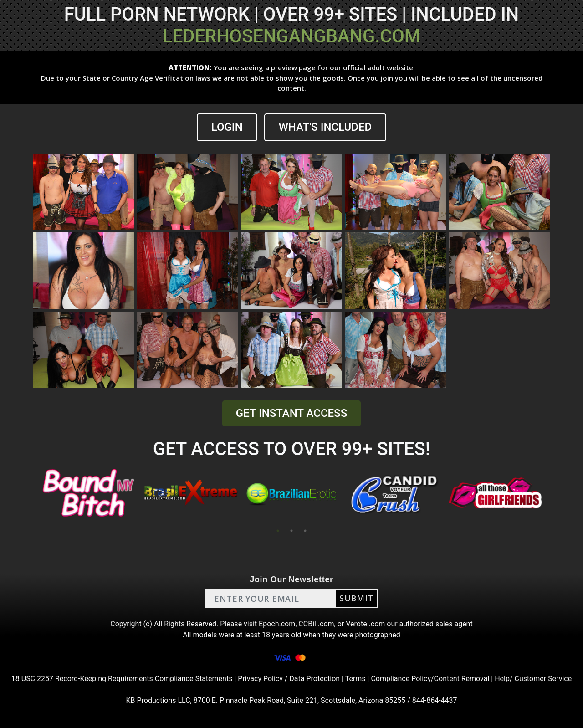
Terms (355, 679)
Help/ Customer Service (533, 679)
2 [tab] (291, 531)
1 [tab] (278, 531)
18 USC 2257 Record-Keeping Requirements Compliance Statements (122, 679)
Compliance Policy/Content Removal (430, 679)
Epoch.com (277, 624)
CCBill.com (316, 624)
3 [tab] (305, 531)
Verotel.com (365, 624)
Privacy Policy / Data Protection (289, 679)
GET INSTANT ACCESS (291, 413)
